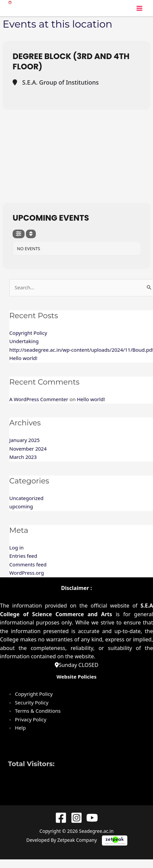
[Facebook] (61, 818)
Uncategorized (26, 498)
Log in (16, 547)
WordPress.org (27, 573)
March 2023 (23, 457)
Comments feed (28, 564)
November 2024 (28, 449)
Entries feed (23, 556)
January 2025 (25, 440)
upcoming (21, 506)
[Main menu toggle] (140, 8)
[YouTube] (92, 818)
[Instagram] (76, 818)
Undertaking (24, 341)
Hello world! (23, 358)
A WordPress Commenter (39, 399)
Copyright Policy (28, 333)
